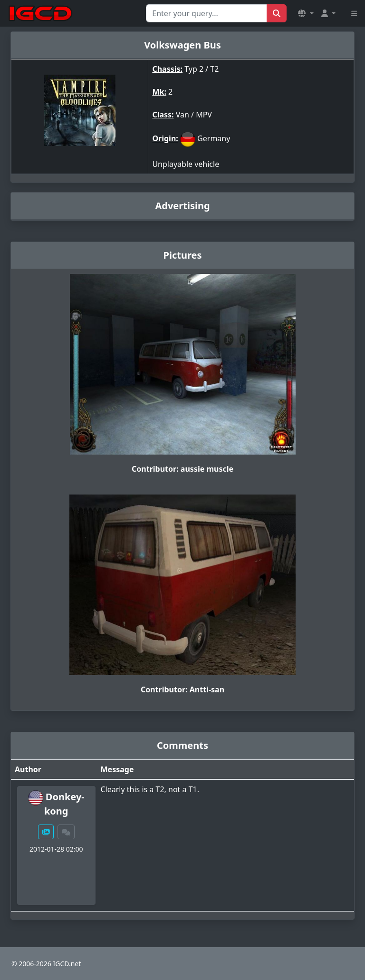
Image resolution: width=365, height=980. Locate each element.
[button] (306, 13)
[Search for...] (207, 13)
